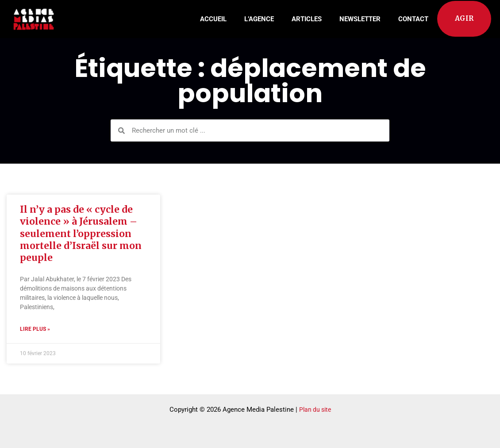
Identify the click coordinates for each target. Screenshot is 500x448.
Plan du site (315, 410)
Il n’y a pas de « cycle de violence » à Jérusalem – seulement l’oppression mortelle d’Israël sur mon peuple (81, 234)
